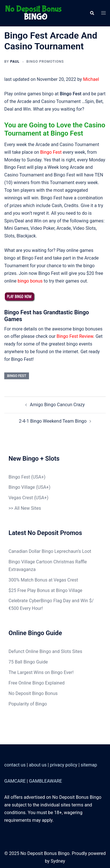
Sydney (58, 861)
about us (38, 765)
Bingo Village (22, 487)
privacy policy (64, 765)
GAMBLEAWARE (45, 781)
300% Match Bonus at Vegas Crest (43, 580)
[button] (92, 13)
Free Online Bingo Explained (37, 683)
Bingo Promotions (45, 62)
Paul (15, 62)
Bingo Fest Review (75, 336)
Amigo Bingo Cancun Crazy (57, 405)
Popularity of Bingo (28, 704)
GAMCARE (15, 781)
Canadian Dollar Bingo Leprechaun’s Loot (50, 551)
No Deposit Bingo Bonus (33, 693)
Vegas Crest (21, 498)
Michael (91, 79)
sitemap (89, 765)
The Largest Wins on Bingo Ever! (41, 672)
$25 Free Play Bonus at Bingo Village (45, 590)
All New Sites (28, 508)
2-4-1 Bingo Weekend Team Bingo (53, 421)
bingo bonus (30, 281)
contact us (15, 765)
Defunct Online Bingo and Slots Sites (45, 651)
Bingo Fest (51, 152)
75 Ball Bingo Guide (28, 662)
